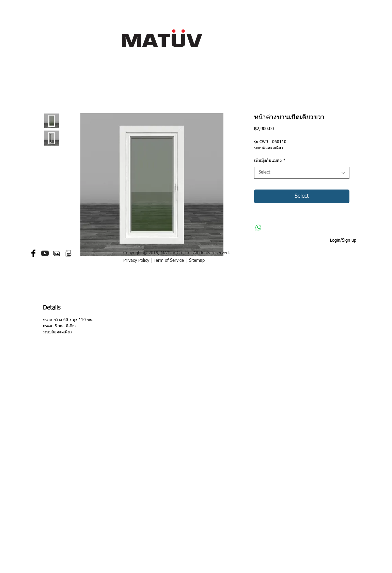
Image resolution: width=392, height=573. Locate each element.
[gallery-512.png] (57, 253)
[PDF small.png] (68, 253)
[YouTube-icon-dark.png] (45, 253)
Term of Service (169, 261)
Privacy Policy (136, 261)
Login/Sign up (343, 240)
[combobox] (302, 173)
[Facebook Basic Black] (33, 253)
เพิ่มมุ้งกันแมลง (270, 161)
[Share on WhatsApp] (258, 228)
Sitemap (197, 261)
